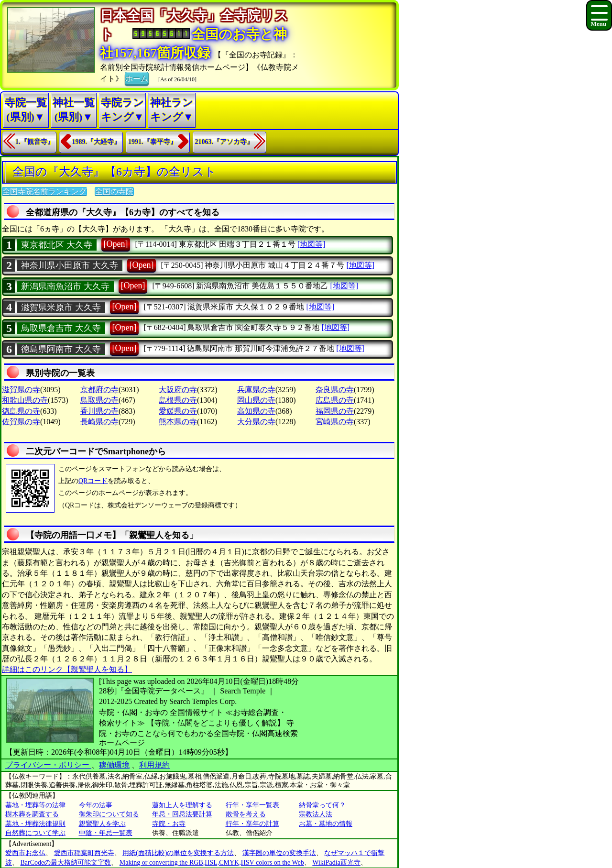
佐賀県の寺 (21, 422)
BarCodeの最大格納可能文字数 (66, 863)
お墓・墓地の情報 (326, 824)
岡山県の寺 (256, 400)
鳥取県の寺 (99, 400)
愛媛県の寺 (178, 411)
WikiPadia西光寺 (336, 863)
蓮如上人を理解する (182, 805)
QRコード (93, 481)
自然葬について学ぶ (35, 833)
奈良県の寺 (335, 390)
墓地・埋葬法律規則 (35, 824)
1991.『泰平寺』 (153, 142)
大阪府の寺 (178, 390)
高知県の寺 (256, 411)
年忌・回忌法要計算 (182, 814)
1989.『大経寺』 (97, 142)
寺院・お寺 (169, 824)
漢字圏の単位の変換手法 (279, 853)
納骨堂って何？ (322, 805)
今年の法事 (96, 805)
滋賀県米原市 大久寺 (61, 308)
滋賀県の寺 (21, 390)
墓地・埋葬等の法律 (35, 805)
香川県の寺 (99, 411)
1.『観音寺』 (35, 142)
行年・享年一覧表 (252, 805)
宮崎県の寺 (335, 422)
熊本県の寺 (178, 422)
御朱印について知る (109, 814)
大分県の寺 (256, 422)
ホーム (137, 78)
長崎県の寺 (99, 422)
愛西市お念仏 (25, 853)
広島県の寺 (335, 400)
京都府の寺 (99, 390)
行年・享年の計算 (252, 824)
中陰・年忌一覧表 (106, 833)
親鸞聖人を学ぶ (102, 824)
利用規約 (154, 765)
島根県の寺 (178, 400)
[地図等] (311, 244)
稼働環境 (114, 765)
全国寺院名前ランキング (44, 192)
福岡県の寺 (335, 411)
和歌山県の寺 (25, 400)
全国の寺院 (114, 192)
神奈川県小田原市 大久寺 (70, 265)
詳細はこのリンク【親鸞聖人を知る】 (67, 669)
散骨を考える (246, 814)
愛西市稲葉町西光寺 (84, 853)
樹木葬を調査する (32, 814)
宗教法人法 (316, 814)
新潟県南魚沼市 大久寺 (65, 286)
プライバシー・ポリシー (48, 765)
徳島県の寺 (21, 411)
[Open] (116, 244)
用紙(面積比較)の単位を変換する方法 (178, 853)
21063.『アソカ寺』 (224, 142)
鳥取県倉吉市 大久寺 (61, 328)
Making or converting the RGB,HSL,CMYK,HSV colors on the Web (212, 863)
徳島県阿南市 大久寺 (61, 349)
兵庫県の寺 (256, 390)
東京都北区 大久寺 (57, 245)
